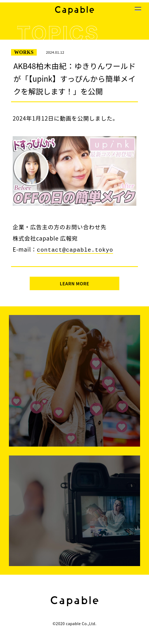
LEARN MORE (74, 283)
